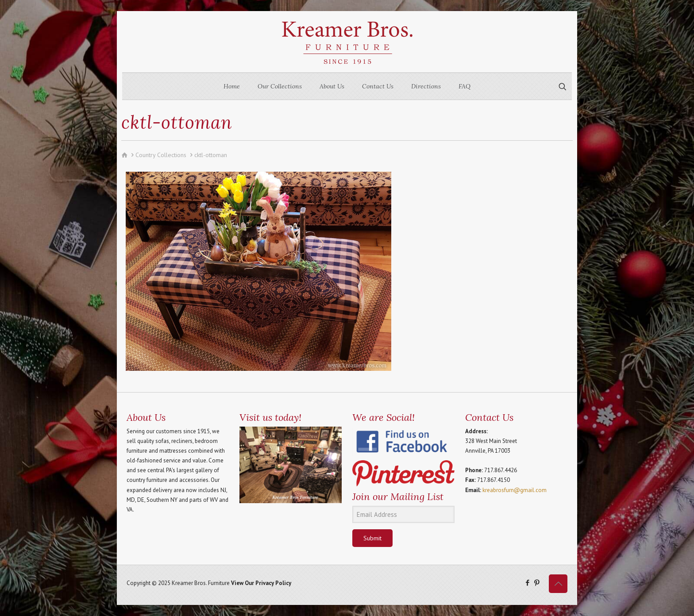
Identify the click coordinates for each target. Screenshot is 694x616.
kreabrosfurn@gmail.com (515, 490)
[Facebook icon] (527, 583)
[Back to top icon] (558, 584)
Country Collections (161, 155)
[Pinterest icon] (537, 583)
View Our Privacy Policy (261, 583)
